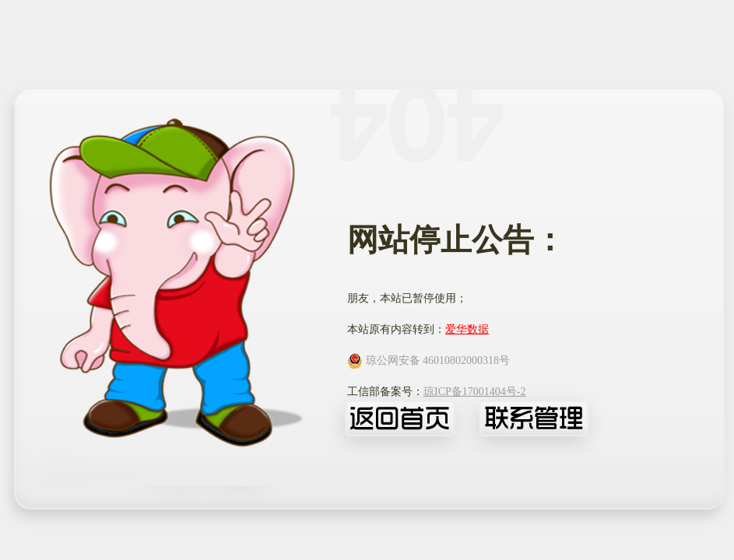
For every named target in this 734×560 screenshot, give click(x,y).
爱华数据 (467, 329)
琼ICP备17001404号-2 (474, 392)
